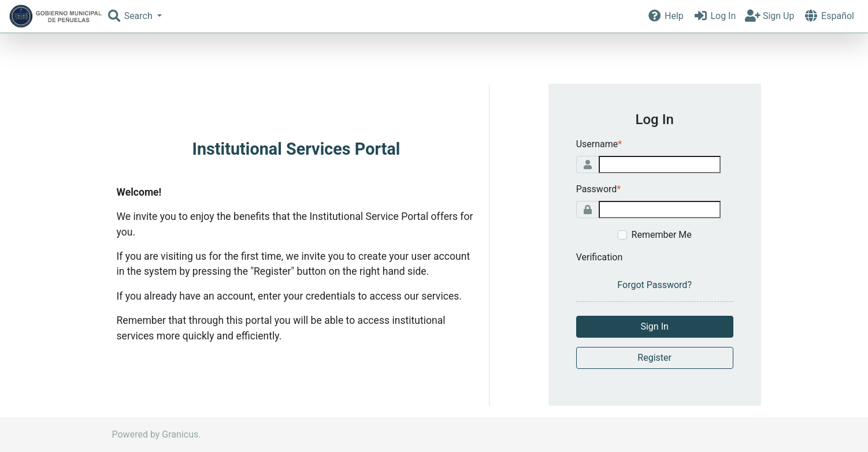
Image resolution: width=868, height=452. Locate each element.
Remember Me (662, 235)
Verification (600, 257)
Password (599, 189)
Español (829, 16)
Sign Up (769, 16)
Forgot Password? (654, 285)
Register (654, 358)
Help (665, 16)
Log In (715, 16)
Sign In (654, 326)
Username (599, 144)
